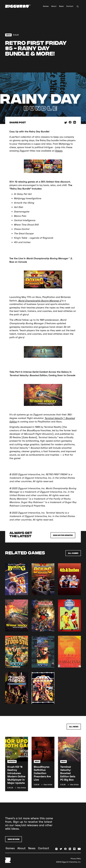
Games (46, 6)
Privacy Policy (76, 859)
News (61, 6)
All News (74, 727)
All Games (73, 553)
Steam (59, 151)
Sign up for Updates (63, 535)
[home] (18, 6)
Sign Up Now (13, 839)
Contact (70, 6)
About (54, 6)
